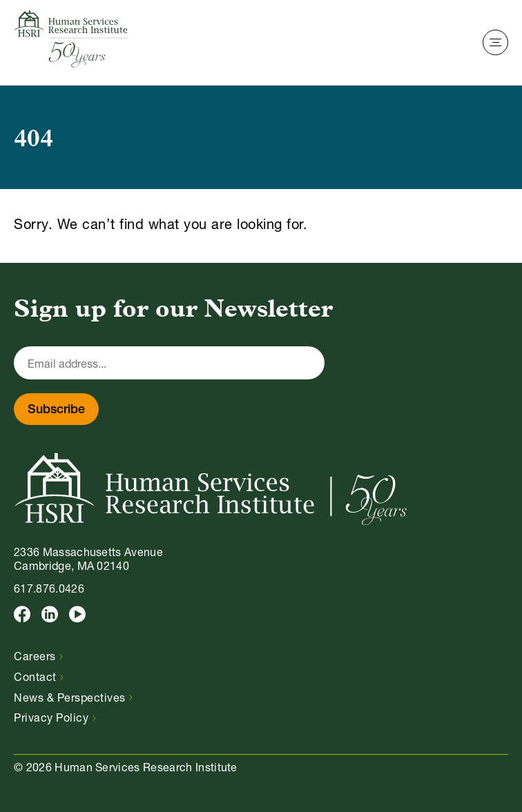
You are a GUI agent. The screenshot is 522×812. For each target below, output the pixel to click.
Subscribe (56, 410)
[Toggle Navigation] (495, 42)
